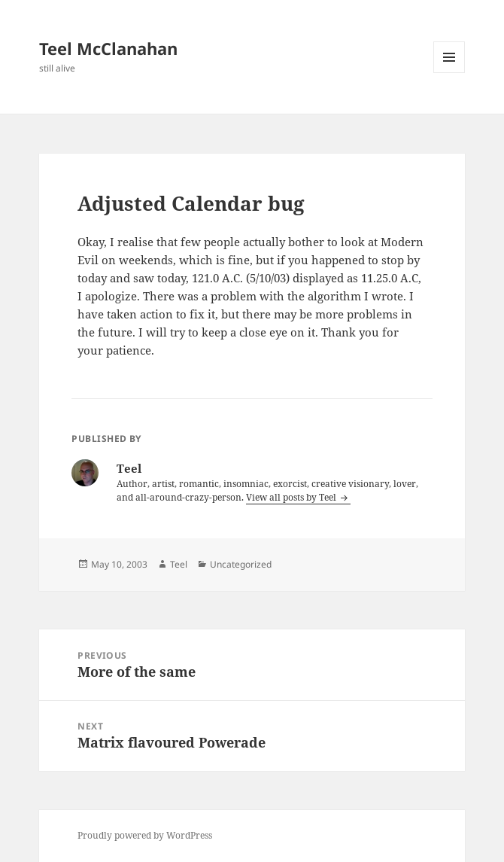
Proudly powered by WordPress (145, 835)
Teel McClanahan (108, 48)
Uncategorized (241, 564)
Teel (179, 564)
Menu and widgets (449, 73)
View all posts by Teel (292, 497)
